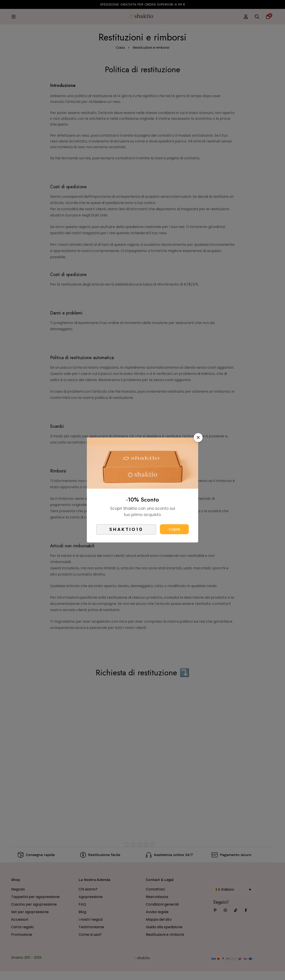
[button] (198, 438)
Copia (174, 529)
